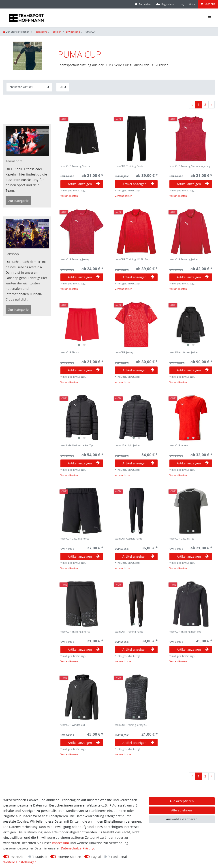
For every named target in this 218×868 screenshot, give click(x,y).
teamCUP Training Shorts (75, 166)
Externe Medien (69, 857)
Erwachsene (73, 32)
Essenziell (18, 857)
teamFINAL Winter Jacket (184, 352)
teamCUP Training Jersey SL (131, 725)
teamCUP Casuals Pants (128, 539)
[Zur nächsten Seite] (212, 105)
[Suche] (182, 4)
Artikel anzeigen (84, 184)
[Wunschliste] (192, 4)
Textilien (56, 32)
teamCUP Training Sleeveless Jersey (190, 166)
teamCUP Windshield (73, 725)
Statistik (41, 857)
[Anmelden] (143, 4)
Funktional (119, 857)
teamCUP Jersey (124, 352)
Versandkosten (69, 196)
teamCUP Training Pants (129, 166)
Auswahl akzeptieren (182, 819)
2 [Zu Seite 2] (205, 105)
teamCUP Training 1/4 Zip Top (132, 259)
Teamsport (40, 32)
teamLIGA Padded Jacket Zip (77, 446)
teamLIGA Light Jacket (127, 446)
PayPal (96, 857)
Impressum (60, 843)
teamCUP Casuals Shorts (75, 539)
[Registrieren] (166, 4)
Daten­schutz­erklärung (78, 848)
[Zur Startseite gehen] (16, 32)
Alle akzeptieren (182, 801)
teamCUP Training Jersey (75, 259)
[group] (82, 325)
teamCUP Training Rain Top (185, 632)
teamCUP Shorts (70, 352)
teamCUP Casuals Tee (182, 539)
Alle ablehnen (182, 810)
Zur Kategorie (18, 201)
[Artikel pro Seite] (63, 87)
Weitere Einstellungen (20, 862)
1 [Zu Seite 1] (199, 105)
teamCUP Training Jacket (184, 259)
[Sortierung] (29, 87)
